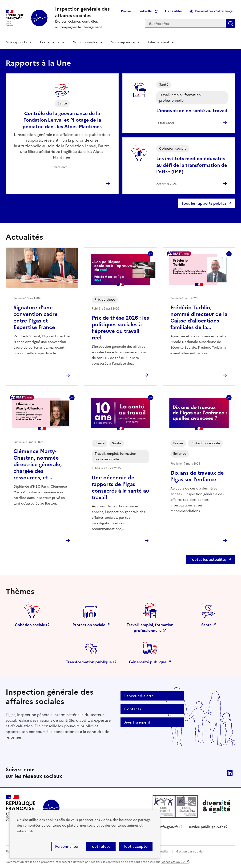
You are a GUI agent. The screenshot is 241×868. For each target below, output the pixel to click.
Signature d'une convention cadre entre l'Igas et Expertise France (36, 317)
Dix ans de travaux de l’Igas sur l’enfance (197, 476)
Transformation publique (89, 662)
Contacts (133, 709)
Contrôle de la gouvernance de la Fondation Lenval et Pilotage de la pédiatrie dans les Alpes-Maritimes (62, 120)
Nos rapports (16, 42)
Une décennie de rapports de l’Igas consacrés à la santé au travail (120, 488)
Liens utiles (174, 11)
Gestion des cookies (190, 852)
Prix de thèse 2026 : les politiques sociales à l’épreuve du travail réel (120, 328)
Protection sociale (89, 625)
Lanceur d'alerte (139, 696)
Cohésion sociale (30, 625)
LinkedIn (145, 11)
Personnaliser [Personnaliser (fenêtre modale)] (67, 846)
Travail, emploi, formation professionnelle (150, 628)
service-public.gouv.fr (206, 827)
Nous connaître (85, 42)
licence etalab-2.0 (173, 862)
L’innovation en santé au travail (192, 111)
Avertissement (137, 722)
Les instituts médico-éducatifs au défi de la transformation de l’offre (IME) (192, 165)
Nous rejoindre (123, 42)
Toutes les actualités (208, 559)
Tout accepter (136, 846)
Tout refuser (101, 846)
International (158, 42)
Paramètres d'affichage (214, 11)
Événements (50, 42)
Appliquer (231, 24)
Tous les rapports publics (204, 203)
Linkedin (230, 773)
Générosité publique (148, 662)
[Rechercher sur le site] (185, 24)
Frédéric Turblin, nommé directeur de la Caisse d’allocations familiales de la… (199, 317)
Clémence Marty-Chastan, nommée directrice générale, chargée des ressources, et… (38, 464)
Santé (206, 625)
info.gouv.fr (169, 827)
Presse (126, 11)
